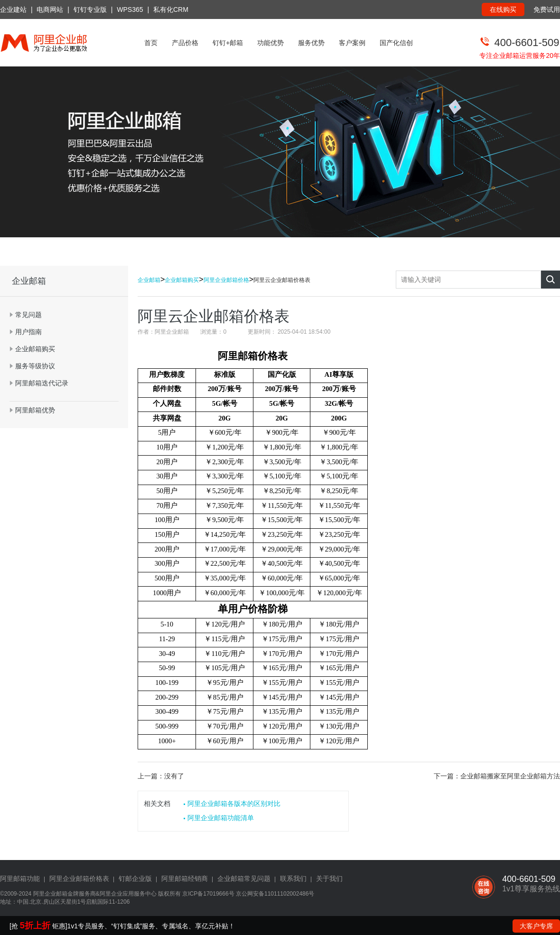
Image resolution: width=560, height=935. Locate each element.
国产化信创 (396, 43)
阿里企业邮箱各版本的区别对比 (234, 804)
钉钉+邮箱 (228, 43)
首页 (151, 43)
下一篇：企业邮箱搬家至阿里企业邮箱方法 (497, 776)
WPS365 (130, 9)
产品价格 (185, 43)
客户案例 (352, 43)
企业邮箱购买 (182, 280)
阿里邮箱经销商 (185, 879)
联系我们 (293, 879)
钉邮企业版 (135, 879)
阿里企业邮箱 (50, 894)
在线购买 (503, 9)
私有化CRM (171, 9)
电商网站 (50, 9)
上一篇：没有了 (161, 776)
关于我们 (329, 879)
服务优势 (311, 43)
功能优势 (271, 43)
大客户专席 (536, 926)
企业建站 (13, 9)
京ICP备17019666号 (208, 894)
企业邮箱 (149, 280)
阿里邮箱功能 (20, 879)
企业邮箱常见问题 (244, 879)
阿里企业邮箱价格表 (79, 879)
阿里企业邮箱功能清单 (221, 818)
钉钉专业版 (90, 9)
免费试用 (547, 9)
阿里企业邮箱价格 (226, 280)
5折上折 (35, 926)
